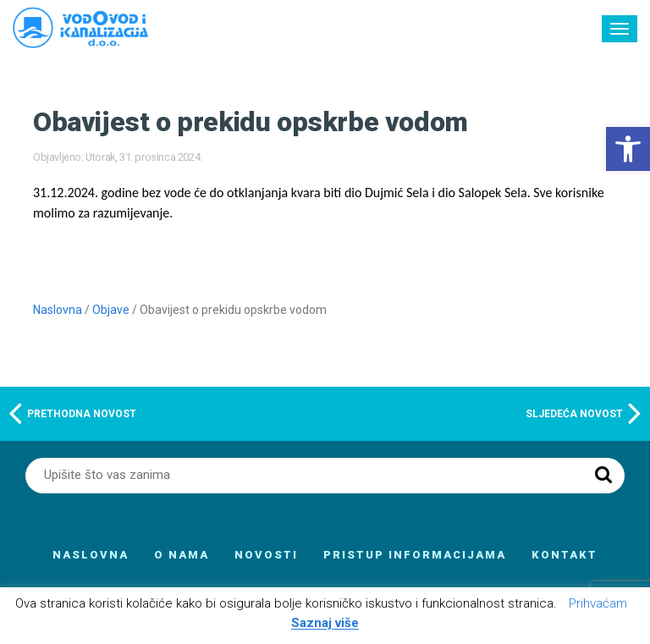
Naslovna (58, 310)
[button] (628, 149)
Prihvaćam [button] (598, 603)
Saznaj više (325, 624)
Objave (111, 310)
